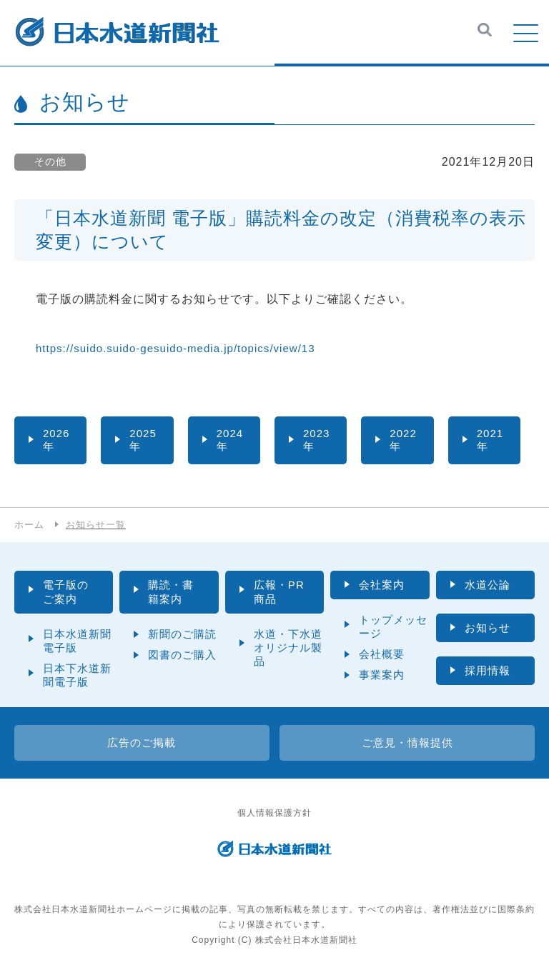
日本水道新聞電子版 (77, 644)
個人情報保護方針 (274, 816)
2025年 (144, 440)
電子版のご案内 (67, 594)
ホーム (30, 526)
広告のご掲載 (142, 745)
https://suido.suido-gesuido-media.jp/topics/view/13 (183, 348)
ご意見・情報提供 (407, 745)
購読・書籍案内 (172, 594)
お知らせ (489, 630)
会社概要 (382, 656)
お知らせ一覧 (100, 526)
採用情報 (489, 673)
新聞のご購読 (182, 637)
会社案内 (383, 586)
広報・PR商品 (281, 594)
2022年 (404, 440)
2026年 (57, 440)
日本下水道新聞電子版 (77, 678)
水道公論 (489, 586)
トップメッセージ (393, 629)
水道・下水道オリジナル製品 (288, 650)
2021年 (491, 440)
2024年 (231, 440)
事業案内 (382, 677)
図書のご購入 (182, 657)
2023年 (317, 440)
